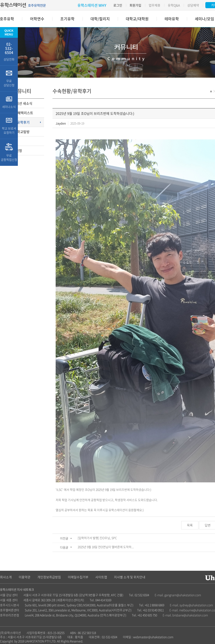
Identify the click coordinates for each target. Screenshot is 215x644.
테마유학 (172, 19)
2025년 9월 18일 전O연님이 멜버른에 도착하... (106, 547)
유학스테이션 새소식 (18, 103)
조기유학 (67, 19)
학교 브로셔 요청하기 (9, 126)
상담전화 (9, 51)
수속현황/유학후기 (16, 122)
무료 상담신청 (9, 79)
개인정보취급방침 (49, 577)
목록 (190, 525)
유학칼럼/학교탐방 (16, 132)
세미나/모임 (205, 19)
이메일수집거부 (78, 577)
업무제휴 (155, 5)
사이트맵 (101, 577)
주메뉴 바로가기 (0, 0)
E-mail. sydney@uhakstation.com (191, 605)
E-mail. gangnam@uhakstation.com (178, 595)
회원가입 (135, 5)
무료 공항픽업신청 (9, 152)
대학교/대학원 (137, 19)
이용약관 (25, 577)
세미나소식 (9, 102)
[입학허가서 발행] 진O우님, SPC (97, 538)
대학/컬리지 (100, 19)
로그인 (118, 5)
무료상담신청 (13, 151)
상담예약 (193, 5)
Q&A (7, 141)
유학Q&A (174, 5)
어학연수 (37, 19)
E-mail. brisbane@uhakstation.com (185, 615)
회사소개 (6, 577)
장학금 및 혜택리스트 (18, 113)
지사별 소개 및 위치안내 (130, 577)
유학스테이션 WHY (92, 5)
